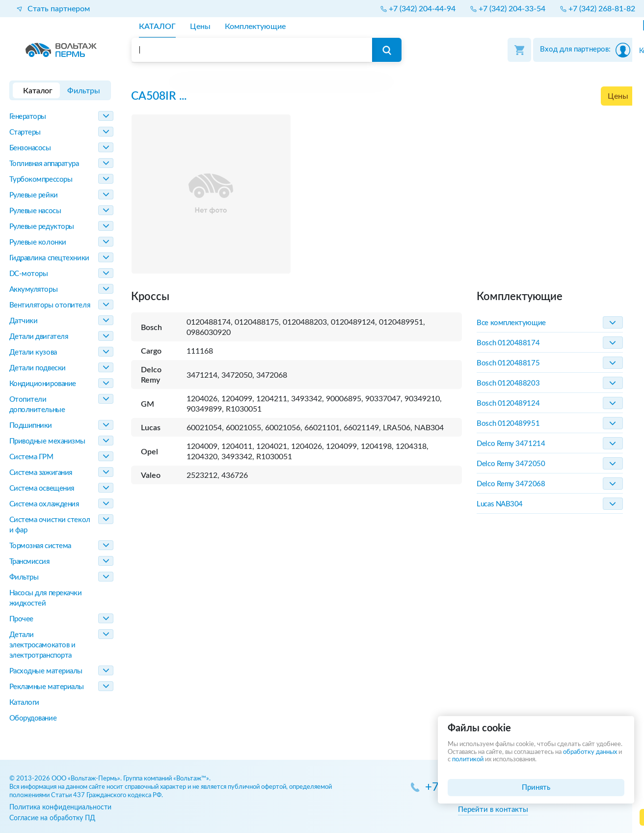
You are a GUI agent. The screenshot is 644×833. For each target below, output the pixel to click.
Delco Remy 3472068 (511, 484)
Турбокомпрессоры (41, 180)
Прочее (21, 619)
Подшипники (31, 426)
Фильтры (24, 577)
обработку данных (590, 752)
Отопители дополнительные (37, 405)
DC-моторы (29, 274)
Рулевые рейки (34, 195)
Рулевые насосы (35, 211)
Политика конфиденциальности (60, 807)
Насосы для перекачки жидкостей (46, 598)
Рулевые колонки (38, 242)
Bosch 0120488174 (508, 343)
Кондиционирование (43, 384)
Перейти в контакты (493, 810)
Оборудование (33, 718)
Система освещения (42, 488)
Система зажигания (41, 473)
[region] (383, 83)
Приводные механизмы (47, 441)
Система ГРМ (31, 457)
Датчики (24, 321)
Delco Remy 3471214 (511, 444)
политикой (468, 760)
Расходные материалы (46, 671)
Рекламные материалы (47, 687)
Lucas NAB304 (500, 504)
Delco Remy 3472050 (511, 464)
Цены (618, 96)
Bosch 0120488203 (508, 383)
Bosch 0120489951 (508, 424)
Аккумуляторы (34, 290)
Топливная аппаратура (44, 164)
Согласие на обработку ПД (52, 818)
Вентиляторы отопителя (50, 305)
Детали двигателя (39, 337)
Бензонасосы (30, 148)
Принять (536, 788)
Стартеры (25, 132)
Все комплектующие (511, 323)
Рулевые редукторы (42, 227)
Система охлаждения (44, 504)
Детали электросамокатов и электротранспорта (42, 645)
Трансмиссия (29, 562)
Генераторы (28, 117)
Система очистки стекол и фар (50, 525)
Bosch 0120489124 (508, 403)
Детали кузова (33, 352)
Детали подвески (38, 368)
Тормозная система (40, 546)
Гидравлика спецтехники (49, 258)
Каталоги (24, 703)
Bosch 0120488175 (508, 363)
